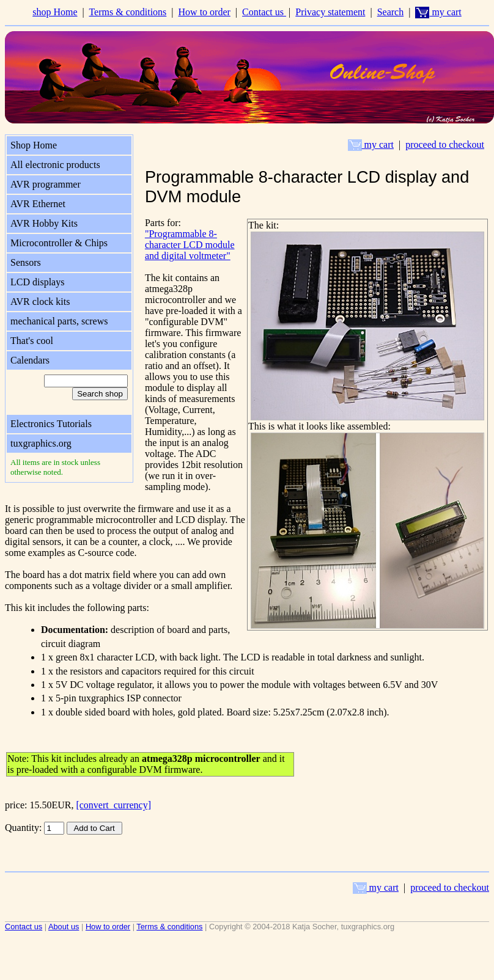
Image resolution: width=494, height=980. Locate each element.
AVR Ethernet (38, 204)
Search (391, 12)
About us (64, 927)
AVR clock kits (40, 302)
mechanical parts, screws (59, 321)
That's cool (32, 341)
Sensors (26, 262)
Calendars (30, 360)
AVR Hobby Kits (44, 223)
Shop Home (34, 145)
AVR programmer (46, 184)
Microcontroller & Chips (59, 243)
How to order (205, 12)
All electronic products (55, 165)
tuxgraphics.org (41, 443)
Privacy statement (330, 12)
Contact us (264, 12)
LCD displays (37, 282)
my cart (438, 12)
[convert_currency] (113, 805)
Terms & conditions (127, 12)
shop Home (55, 12)
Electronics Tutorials (51, 424)
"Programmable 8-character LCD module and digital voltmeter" (190, 245)
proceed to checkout (445, 144)
